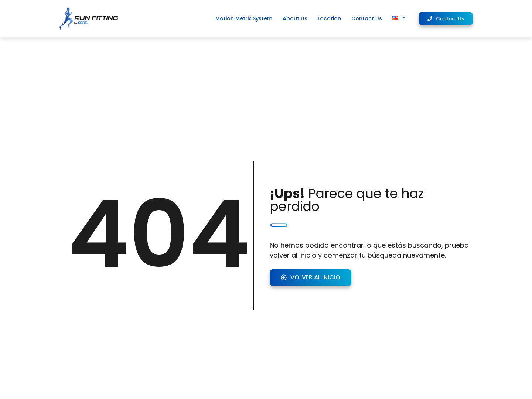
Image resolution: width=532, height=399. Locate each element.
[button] (446, 19)
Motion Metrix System (244, 18)
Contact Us (367, 18)
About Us (295, 18)
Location (329, 18)
